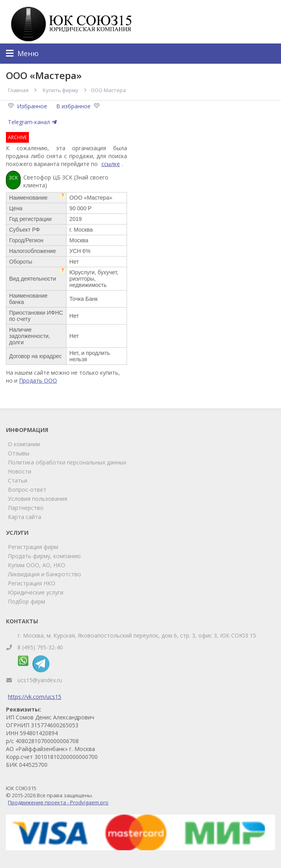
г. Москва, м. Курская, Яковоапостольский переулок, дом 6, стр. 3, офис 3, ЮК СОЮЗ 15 (137, 635)
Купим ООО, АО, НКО (37, 565)
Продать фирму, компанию (44, 556)
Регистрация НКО (32, 583)
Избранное (28, 106)
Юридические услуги (36, 592)
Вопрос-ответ (27, 490)
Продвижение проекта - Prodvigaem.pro (58, 802)
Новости (20, 471)
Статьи (18, 480)
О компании (24, 444)
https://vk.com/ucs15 (35, 697)
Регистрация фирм (33, 547)
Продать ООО (38, 380)
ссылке (111, 164)
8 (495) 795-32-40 (40, 647)
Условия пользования (38, 499)
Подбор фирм (27, 601)
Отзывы (19, 453)
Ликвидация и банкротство (45, 574)
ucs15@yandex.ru (40, 680)
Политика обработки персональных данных (67, 462)
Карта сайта (25, 517)
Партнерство (26, 508)
